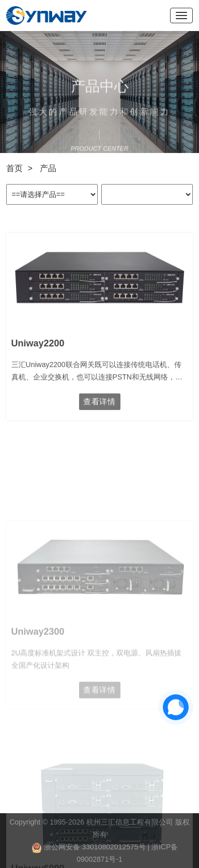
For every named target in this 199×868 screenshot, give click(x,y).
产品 (48, 168)
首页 (14, 168)
